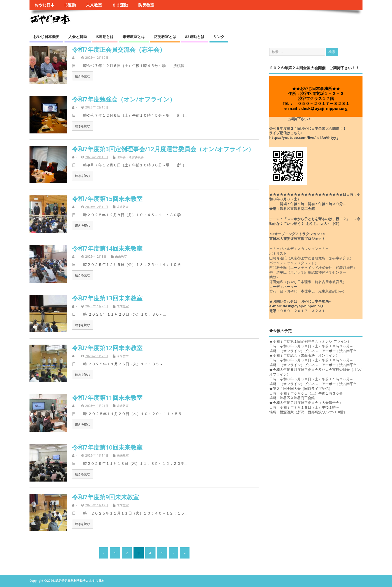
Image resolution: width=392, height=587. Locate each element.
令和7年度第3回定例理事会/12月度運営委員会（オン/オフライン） (163, 149)
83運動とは (195, 36)
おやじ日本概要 (46, 36)
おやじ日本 (44, 5)
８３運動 (120, 5)
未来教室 (94, 5)
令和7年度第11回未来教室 (107, 397)
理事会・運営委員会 (130, 157)
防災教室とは (165, 36)
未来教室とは (134, 36)
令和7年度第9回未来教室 (105, 497)
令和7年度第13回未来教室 (107, 298)
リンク (219, 36)
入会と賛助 (78, 36)
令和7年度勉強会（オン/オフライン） (124, 99)
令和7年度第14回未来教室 (107, 248)
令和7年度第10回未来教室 (107, 447)
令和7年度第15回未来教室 (107, 199)
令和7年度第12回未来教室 (107, 348)
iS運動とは (105, 36)
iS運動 (70, 5)
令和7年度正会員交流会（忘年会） (119, 49)
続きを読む (82, 76)
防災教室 (146, 5)
